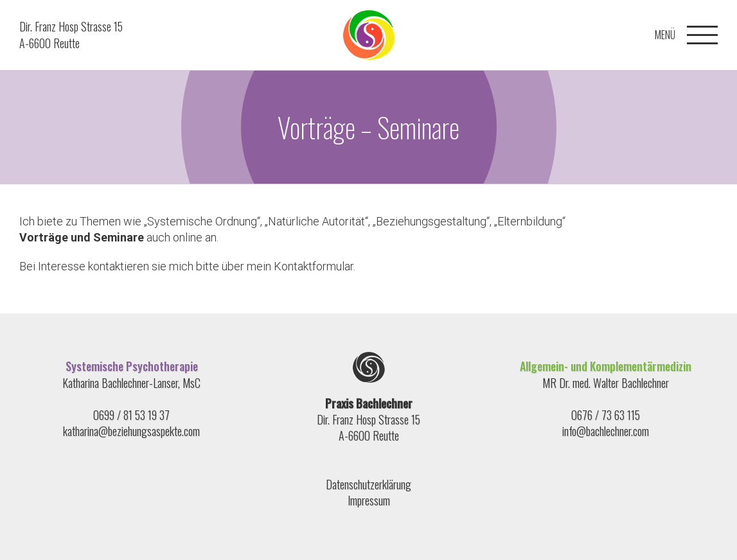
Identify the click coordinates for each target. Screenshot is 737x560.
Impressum (369, 500)
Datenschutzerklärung (368, 484)
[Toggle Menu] (702, 35)
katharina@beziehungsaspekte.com (131, 431)
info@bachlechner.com (606, 431)
